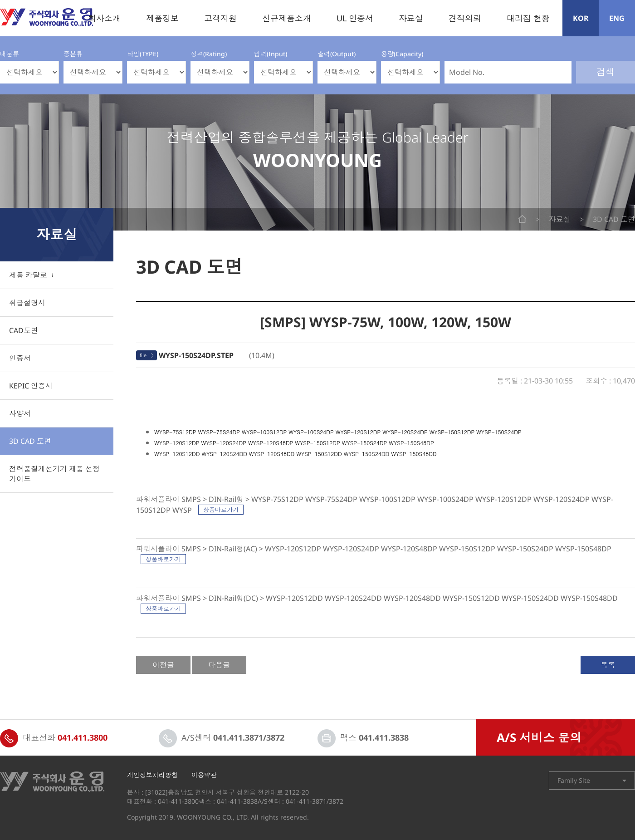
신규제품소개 (287, 18)
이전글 (163, 665)
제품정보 (162, 18)
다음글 (219, 665)
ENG (617, 18)
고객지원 (220, 18)
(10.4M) (217, 355)
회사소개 (104, 18)
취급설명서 (27, 303)
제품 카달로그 (32, 275)
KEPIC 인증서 (31, 386)
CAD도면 (24, 330)
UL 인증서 (355, 18)
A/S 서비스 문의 (539, 737)
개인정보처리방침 (152, 775)
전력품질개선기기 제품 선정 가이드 (54, 474)
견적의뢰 (465, 18)
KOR (581, 18)
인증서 (20, 358)
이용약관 (204, 775)
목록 (608, 665)
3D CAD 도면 (30, 441)
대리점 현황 (528, 18)
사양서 (20, 413)
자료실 (411, 18)
